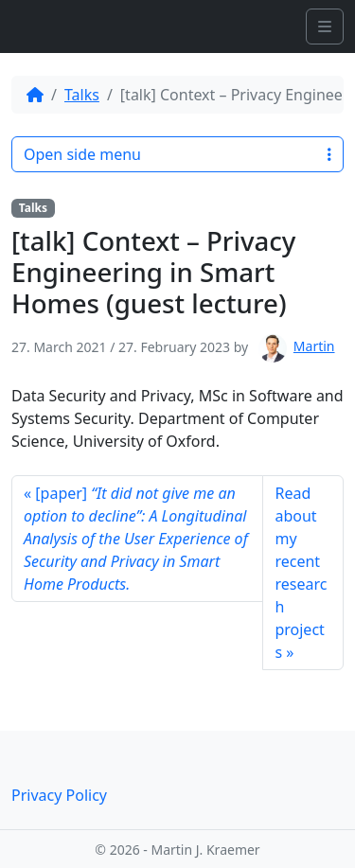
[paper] (136, 539)
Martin (314, 346)
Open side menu (177, 154)
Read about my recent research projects (301, 573)
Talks (82, 95)
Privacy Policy (59, 795)
